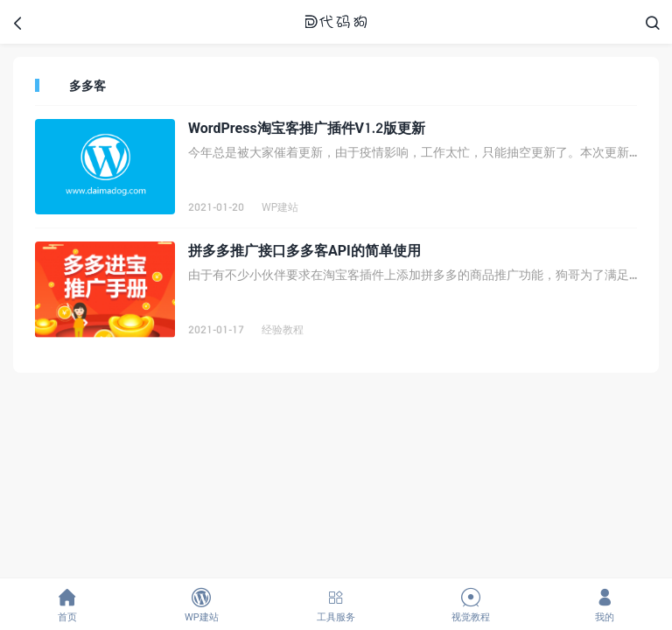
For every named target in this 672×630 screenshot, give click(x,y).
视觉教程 (471, 605)
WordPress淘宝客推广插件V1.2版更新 (307, 127)
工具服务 (336, 605)
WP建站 (280, 207)
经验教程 (283, 329)
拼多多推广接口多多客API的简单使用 (304, 250)
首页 (67, 605)
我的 (605, 605)
